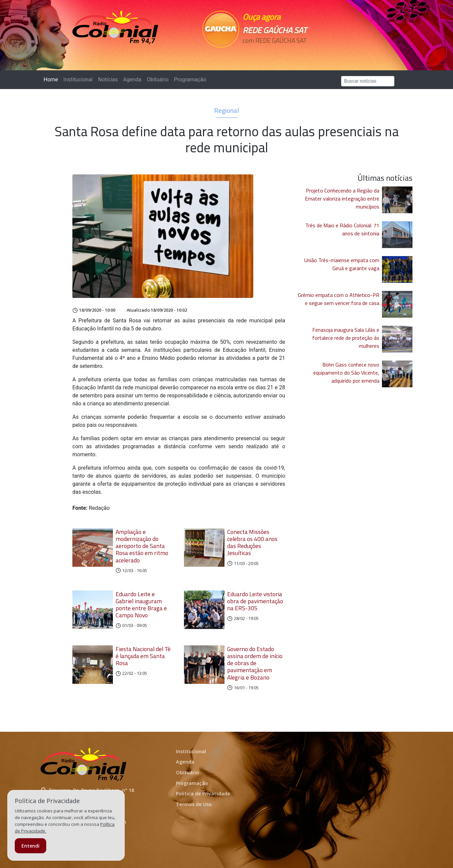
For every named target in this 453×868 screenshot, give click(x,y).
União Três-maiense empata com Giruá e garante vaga (342, 264)
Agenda (132, 80)
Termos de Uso (194, 804)
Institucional (78, 80)
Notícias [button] (108, 80)
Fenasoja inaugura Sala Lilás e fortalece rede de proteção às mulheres (346, 338)
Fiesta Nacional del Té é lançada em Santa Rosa (143, 656)
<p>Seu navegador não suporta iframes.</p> (273, 53)
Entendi (30, 846)
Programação (190, 80)
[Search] (368, 81)
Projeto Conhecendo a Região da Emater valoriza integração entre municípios (342, 199)
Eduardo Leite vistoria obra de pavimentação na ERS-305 (255, 601)
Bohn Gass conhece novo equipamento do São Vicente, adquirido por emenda (346, 373)
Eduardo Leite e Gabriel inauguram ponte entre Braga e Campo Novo (141, 605)
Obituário (158, 80)
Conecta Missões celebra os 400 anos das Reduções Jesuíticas (252, 542)
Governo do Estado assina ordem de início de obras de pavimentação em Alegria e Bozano (255, 663)
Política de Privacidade (203, 794)
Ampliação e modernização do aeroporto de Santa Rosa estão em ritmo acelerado (142, 546)
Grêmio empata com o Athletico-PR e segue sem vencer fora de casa (339, 299)
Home (52, 79)
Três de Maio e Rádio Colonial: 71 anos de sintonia (342, 229)
